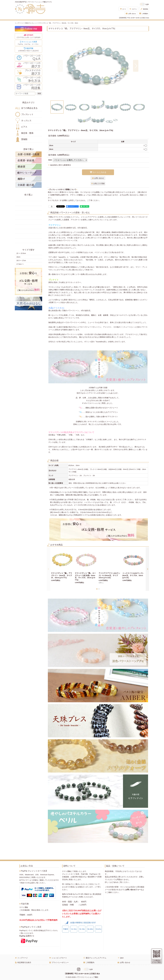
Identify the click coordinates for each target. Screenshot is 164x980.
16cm (18, 257)
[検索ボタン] (39, 94)
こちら (114, 882)
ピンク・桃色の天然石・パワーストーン (28, 227)
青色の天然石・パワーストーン (28, 217)
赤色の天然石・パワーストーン (28, 199)
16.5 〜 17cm (21, 260)
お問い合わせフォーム (134, 890)
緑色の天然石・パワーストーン (28, 213)
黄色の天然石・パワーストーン (28, 203)
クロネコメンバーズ (75, 894)
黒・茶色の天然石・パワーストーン (28, 241)
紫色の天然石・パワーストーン (28, 231)
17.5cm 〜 (20, 264)
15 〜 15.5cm (21, 253)
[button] (60, 66)
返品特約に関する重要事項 (60, 165)
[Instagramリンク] (79, 969)
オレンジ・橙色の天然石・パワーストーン (28, 208)
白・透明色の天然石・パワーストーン (28, 236)
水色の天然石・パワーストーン (28, 222)
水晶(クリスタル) (56, 308)
